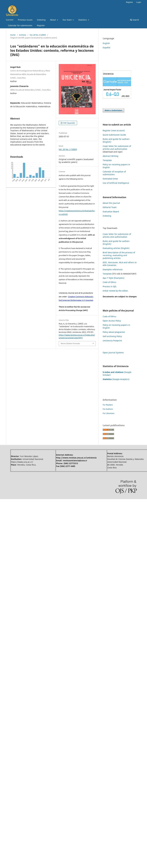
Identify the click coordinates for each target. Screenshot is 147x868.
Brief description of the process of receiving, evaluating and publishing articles (119, 255)
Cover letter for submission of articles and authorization (117, 147)
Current (10, 20)
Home (13, 35)
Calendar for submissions (20, 25)
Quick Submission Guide (114, 135)
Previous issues (25, 20)
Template (107, 160)
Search (135, 20)
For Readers (108, 405)
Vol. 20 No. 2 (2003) (38, 35)
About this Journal (111, 203)
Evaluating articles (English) (116, 248)
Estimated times (110, 179)
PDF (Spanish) (69, 123)
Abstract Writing (111, 156)
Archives (23, 35)
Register (41, 25)
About (53, 20)
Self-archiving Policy (112, 336)
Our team (67, 20)
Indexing (41, 20)
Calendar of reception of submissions (114, 173)
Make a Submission (114, 110)
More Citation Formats (70, 343)
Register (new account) (114, 131)
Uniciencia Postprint (112, 341)
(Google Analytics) (116, 379)
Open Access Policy (112, 321)
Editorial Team (110, 207)
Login (139, 2)
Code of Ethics (109, 282)
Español (106, 48)
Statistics (83, 20)
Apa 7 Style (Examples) (114, 278)
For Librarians (109, 413)
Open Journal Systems (113, 353)
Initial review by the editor (115, 291)
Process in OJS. (110, 286)
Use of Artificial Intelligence (116, 183)
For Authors (108, 409)
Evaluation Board (111, 212)
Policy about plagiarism (114, 332)
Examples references (113, 269)
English (106, 43)
